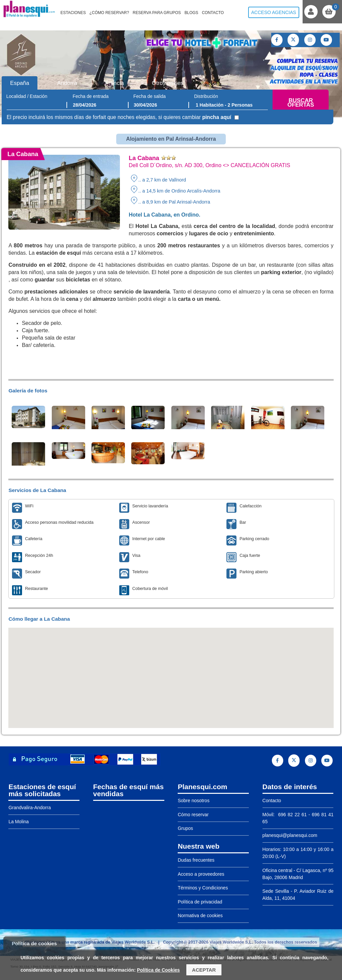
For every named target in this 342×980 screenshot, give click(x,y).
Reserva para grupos (157, 13)
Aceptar (204, 970)
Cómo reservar (193, 815)
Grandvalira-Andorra (30, 808)
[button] (171, 672)
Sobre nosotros (194, 801)
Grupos (185, 828)
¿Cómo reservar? (109, 13)
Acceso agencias (274, 12)
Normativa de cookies (200, 915)
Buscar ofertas (301, 103)
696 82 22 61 (291, 815)
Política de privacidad (200, 902)
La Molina (19, 822)
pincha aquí (217, 117)
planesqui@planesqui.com (290, 835)
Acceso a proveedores (201, 874)
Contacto (213, 13)
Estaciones (73, 13)
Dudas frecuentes (196, 860)
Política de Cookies (158, 970)
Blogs (191, 13)
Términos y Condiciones (203, 888)
